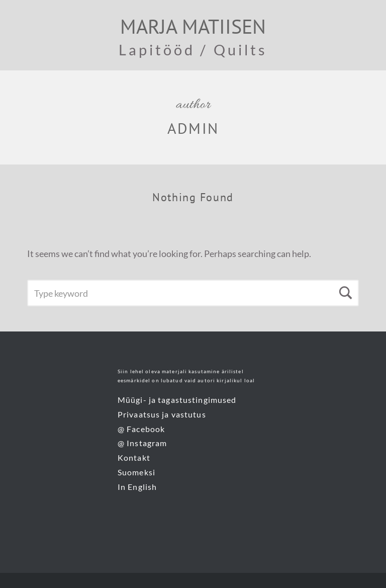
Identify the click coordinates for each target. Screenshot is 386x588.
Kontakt (134, 457)
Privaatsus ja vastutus (162, 414)
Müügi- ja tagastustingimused (177, 400)
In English (137, 487)
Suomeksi (136, 472)
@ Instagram (142, 443)
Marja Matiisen (193, 26)
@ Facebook (141, 429)
